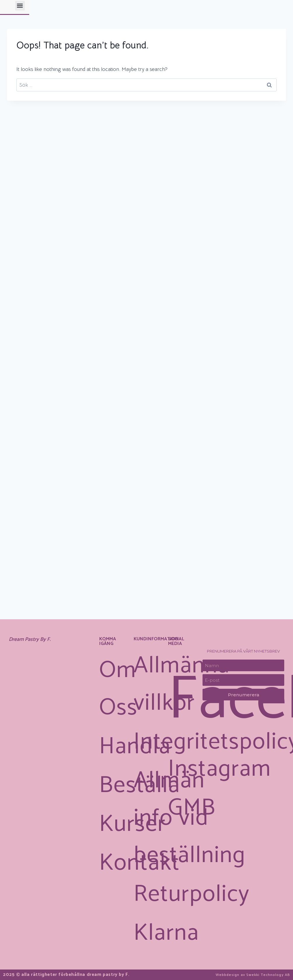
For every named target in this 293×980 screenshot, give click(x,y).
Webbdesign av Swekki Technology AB (245, 975)
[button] (199, 15)
